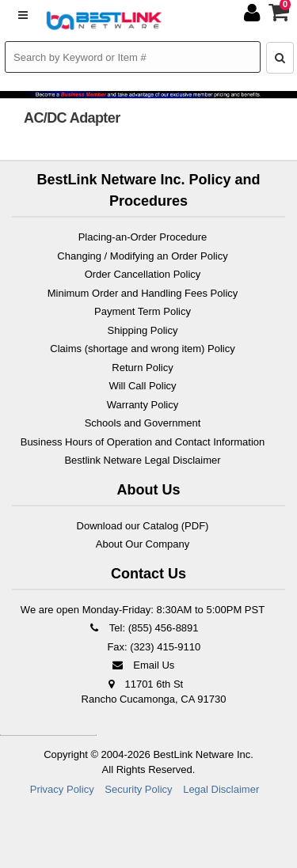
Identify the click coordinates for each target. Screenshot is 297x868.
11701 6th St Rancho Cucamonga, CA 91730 (154, 692)
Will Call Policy (142, 386)
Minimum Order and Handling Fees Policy (143, 293)
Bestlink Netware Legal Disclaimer (142, 460)
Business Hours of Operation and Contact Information (143, 442)
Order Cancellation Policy (143, 274)
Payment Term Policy (143, 311)
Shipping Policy (143, 330)
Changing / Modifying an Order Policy (142, 256)
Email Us (143, 665)
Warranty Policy (143, 405)
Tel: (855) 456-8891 (142, 628)
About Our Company (143, 544)
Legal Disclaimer (221, 789)
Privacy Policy (62, 789)
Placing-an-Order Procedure (143, 237)
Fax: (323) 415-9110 (152, 647)
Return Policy (142, 368)
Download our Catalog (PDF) (143, 526)
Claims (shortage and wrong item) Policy (142, 349)
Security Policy (138, 789)
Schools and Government (143, 423)
